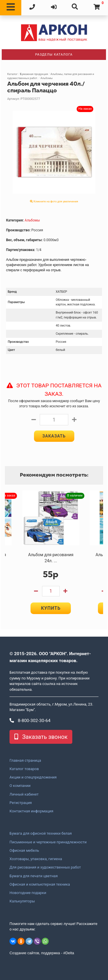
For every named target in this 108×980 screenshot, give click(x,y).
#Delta (69, 953)
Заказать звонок (41, 737)
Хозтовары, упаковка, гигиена (36, 859)
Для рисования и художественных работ (45, 867)
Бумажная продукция (34, 74)
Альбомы (46, 78)
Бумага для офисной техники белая (41, 834)
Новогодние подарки (28, 893)
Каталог (12, 74)
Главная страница (25, 761)
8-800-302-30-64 (30, 721)
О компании (20, 786)
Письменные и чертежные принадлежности (48, 842)
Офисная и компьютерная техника (40, 884)
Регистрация (21, 803)
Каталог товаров (24, 769)
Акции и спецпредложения (33, 777)
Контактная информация (31, 811)
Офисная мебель (24, 851)
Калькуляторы (22, 901)
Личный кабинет (24, 794)
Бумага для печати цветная (34, 876)
